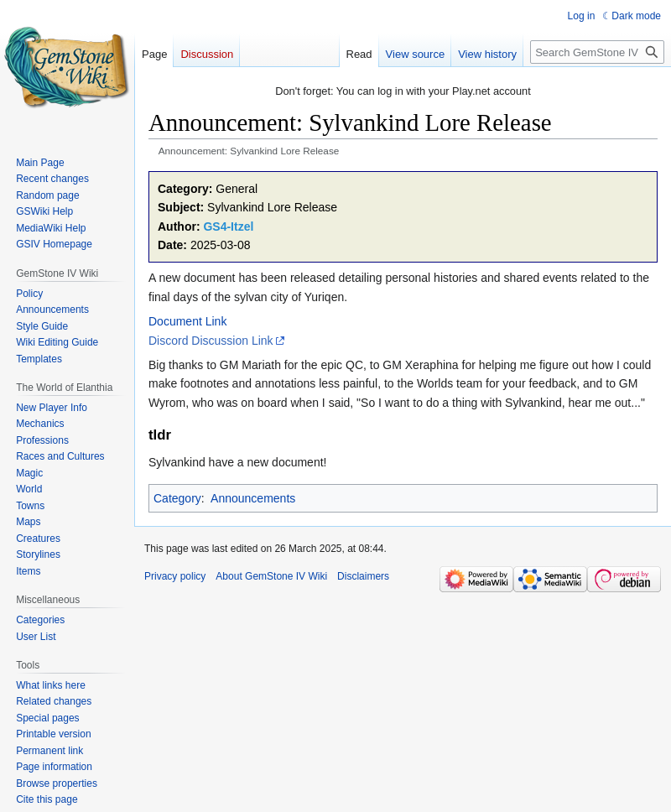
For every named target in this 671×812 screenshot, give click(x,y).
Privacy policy (175, 576)
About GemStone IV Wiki (271, 576)
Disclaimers (363, 576)
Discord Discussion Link (211, 341)
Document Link (187, 321)
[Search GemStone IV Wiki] (597, 52)
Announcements (253, 498)
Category (177, 498)
